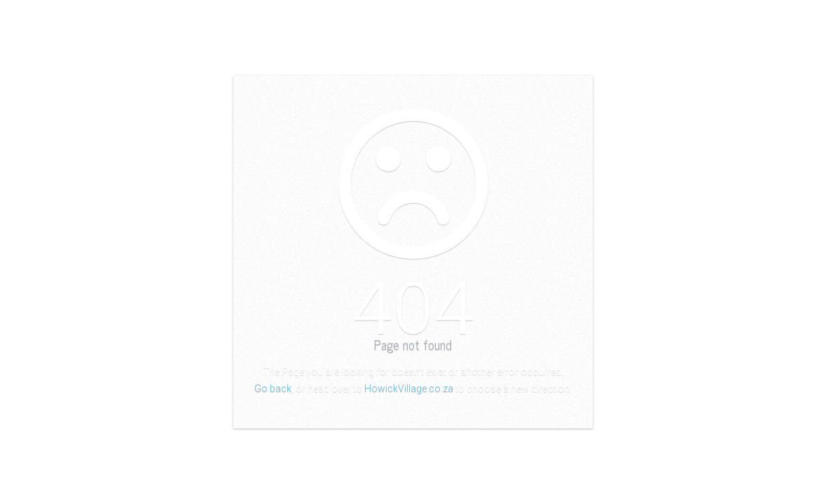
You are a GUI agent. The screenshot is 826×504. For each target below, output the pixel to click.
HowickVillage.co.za (409, 388)
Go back (273, 388)
